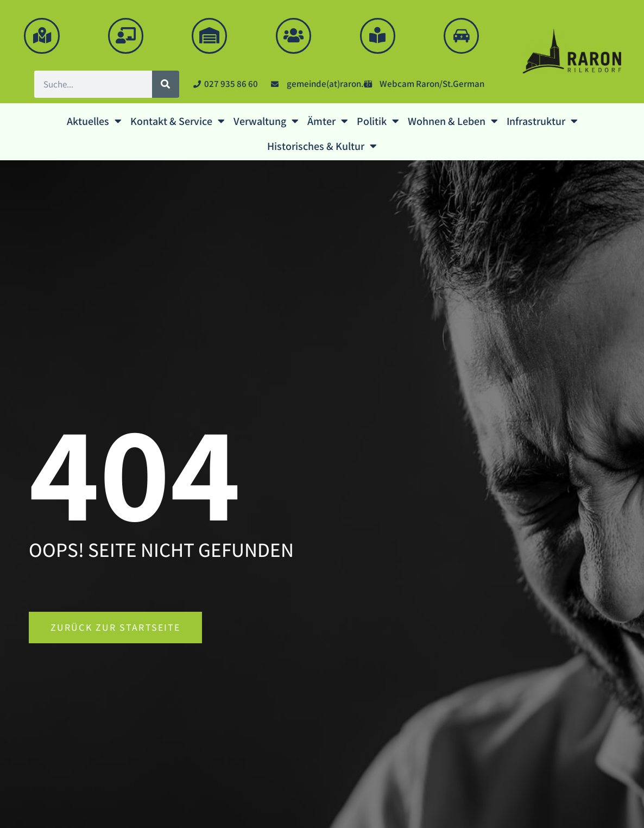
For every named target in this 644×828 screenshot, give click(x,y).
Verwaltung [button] (266, 121)
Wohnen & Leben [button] (453, 121)
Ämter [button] (328, 121)
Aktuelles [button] (94, 121)
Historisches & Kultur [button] (322, 146)
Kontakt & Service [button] (178, 121)
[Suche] (166, 84)
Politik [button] (378, 121)
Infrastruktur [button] (542, 121)
